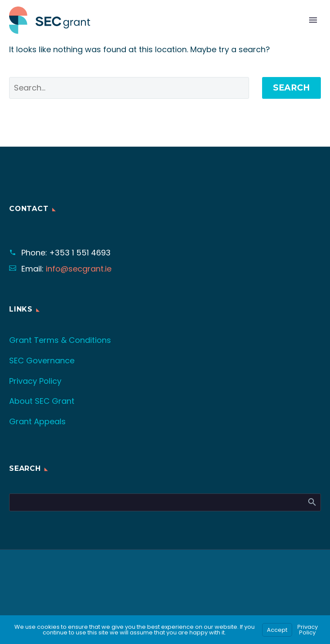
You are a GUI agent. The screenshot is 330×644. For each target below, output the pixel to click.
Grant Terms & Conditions (60, 340)
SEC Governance (42, 361)
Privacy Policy (35, 381)
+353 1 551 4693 (80, 253)
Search (291, 88)
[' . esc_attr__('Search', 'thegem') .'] (129, 88)
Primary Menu (313, 20)
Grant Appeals (37, 421)
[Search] (165, 502)
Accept (277, 630)
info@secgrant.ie (79, 269)
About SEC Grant (42, 401)
